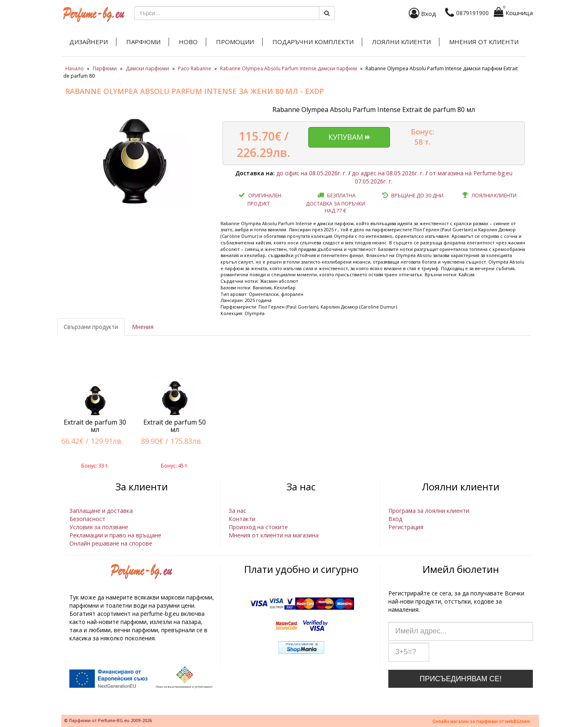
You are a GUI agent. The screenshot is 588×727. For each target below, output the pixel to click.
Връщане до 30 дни (417, 196)
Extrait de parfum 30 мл (95, 426)
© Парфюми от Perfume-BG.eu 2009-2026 (108, 720)
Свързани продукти (91, 327)
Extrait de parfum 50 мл (175, 426)
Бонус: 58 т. (422, 137)
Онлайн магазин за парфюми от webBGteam (481, 721)
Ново (188, 42)
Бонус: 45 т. (175, 466)
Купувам (349, 137)
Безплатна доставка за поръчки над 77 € (335, 203)
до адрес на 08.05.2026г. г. (388, 173)
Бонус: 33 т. (95, 466)
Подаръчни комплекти (313, 42)
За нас (237, 511)
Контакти (242, 519)
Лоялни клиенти (401, 42)
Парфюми (143, 42)
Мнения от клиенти (484, 42)
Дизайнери (89, 42)
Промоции (235, 42)
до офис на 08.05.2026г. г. (312, 173)
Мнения (143, 327)
